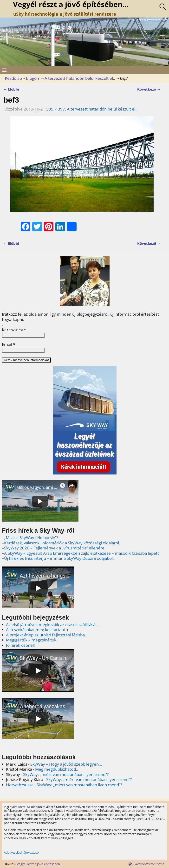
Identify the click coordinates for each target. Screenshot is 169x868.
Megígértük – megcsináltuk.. (32, 640)
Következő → (149, 89)
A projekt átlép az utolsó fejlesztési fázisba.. (46, 635)
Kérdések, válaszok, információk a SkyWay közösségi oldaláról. (62, 543)
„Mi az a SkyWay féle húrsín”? (31, 538)
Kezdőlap (13, 78)
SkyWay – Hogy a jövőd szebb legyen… (66, 764)
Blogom (33, 78)
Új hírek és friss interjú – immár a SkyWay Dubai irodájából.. (59, 558)
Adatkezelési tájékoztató (21, 852)
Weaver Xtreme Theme (149, 864)
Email (9, 345)
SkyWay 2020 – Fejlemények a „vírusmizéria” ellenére (54, 548)
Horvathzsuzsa (20, 785)
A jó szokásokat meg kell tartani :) (37, 630)
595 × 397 (56, 109)
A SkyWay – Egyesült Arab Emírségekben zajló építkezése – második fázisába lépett (81, 553)
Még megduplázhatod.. (56, 769)
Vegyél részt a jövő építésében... (39, 864)
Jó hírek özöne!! (20, 645)
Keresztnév (14, 330)
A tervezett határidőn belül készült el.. (80, 78)
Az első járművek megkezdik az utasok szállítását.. (52, 625)
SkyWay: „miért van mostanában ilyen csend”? (66, 774)
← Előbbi (11, 89)
